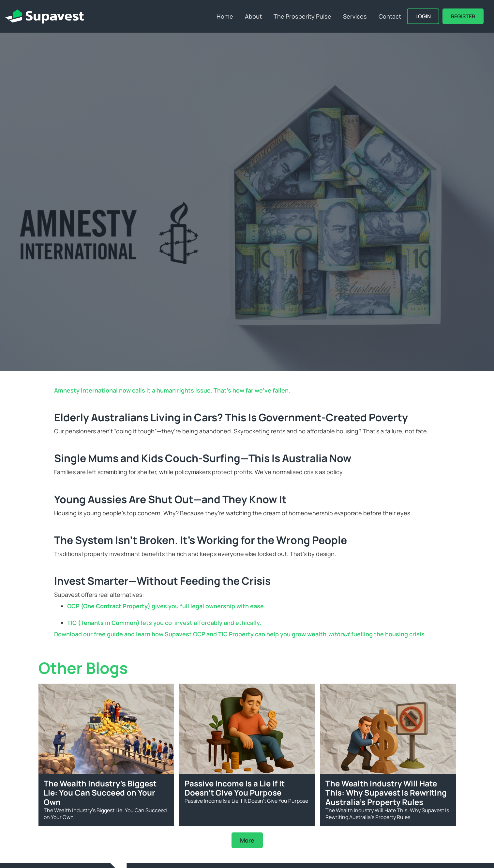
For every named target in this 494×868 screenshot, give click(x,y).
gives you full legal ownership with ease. (166, 606)
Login (423, 16)
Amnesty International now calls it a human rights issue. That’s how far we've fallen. (172, 390)
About (253, 16)
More (247, 840)
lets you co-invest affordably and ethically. (164, 623)
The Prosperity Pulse (302, 16)
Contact (390, 16)
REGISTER (463, 16)
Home (225, 16)
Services (355, 16)
